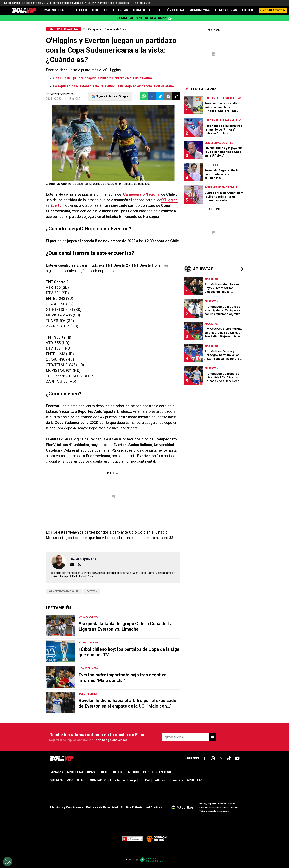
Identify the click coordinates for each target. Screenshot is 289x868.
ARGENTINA (75, 772)
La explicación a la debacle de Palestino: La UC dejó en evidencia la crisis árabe (114, 86)
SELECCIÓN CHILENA (170, 10)
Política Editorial (132, 807)
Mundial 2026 (200, 10)
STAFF (82, 780)
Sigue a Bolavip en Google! (112, 96)
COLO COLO (79, 10)
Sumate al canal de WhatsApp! (145, 18)
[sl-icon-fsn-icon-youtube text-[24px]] (237, 758)
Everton (57, 205)
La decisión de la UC (34, 3)
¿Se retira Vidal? (143, 3)
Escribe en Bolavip (123, 780)
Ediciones (56, 772)
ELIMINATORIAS (226, 10)
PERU (147, 772)
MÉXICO (134, 772)
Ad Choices (154, 807)
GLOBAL (119, 772)
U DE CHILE (100, 10)
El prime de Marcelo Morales (67, 3)
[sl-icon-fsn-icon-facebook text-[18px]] (205, 758)
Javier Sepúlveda (62, 94)
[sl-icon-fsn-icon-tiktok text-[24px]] (229, 758)
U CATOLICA (142, 10)
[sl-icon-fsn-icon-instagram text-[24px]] (213, 758)
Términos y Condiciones (111, 740)
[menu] (6, 10)
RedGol (145, 780)
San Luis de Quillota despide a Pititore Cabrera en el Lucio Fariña (103, 78)
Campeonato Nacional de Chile (107, 29)
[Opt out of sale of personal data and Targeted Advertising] (8, 862)
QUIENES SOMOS (61, 780)
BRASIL (92, 772)
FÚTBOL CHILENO (254, 10)
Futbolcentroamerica (168, 780)
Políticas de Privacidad (102, 807)
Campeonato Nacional (142, 194)
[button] (152, 96)
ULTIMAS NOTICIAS (52, 10)
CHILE (105, 772)
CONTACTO (98, 780)
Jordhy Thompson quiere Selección (108, 3)
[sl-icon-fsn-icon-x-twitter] (221, 758)
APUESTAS (120, 10)
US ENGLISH (163, 772)
